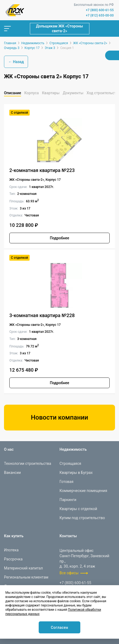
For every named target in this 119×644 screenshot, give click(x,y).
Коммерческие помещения (83, 491)
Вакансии (12, 473)
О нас (9, 449)
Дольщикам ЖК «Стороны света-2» (59, 28)
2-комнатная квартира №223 (42, 170)
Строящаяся (70, 463)
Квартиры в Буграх (76, 473)
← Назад (16, 62)
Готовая (66, 482)
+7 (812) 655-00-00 (100, 15)
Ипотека (11, 550)
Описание (13, 93)
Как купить (14, 536)
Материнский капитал (23, 568)
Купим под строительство (82, 518)
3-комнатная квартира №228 (42, 315)
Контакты (68, 536)
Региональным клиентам (26, 577)
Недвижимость (73, 449)
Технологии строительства (28, 463)
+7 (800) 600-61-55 (100, 10)
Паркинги (68, 500)
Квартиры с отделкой (78, 509)
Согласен (59, 627)
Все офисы (69, 573)
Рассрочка (13, 559)
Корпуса (31, 93)
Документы (73, 93)
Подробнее (60, 238)
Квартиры (51, 93)
